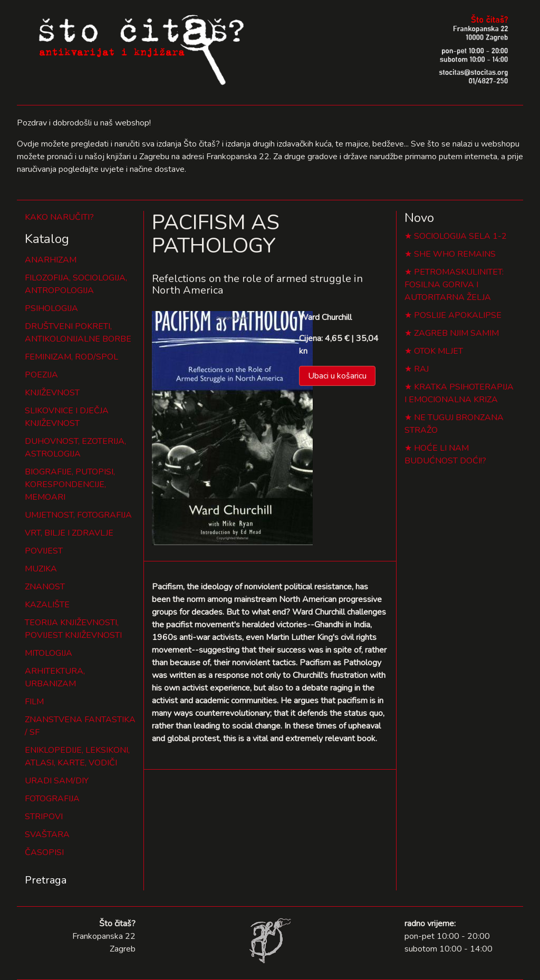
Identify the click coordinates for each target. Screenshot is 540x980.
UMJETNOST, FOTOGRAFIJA (78, 515)
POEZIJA (41, 375)
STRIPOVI (44, 817)
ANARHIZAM (51, 260)
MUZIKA (41, 569)
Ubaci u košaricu (337, 376)
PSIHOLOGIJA (51, 308)
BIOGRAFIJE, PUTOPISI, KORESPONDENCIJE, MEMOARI (70, 484)
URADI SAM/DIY (57, 781)
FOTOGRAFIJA (52, 799)
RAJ (421, 369)
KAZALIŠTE (47, 605)
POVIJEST (44, 551)
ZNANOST (45, 587)
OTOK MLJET (438, 351)
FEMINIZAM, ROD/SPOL (71, 357)
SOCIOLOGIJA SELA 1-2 (460, 236)
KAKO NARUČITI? (59, 217)
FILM (34, 702)
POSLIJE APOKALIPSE (458, 315)
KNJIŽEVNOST (52, 393)
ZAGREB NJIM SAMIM (456, 333)
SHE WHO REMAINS (455, 254)
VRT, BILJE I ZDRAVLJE (69, 533)
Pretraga (46, 880)
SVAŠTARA (47, 835)
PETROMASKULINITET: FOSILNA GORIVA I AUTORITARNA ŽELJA (454, 285)
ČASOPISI (44, 852)
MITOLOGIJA (49, 653)
